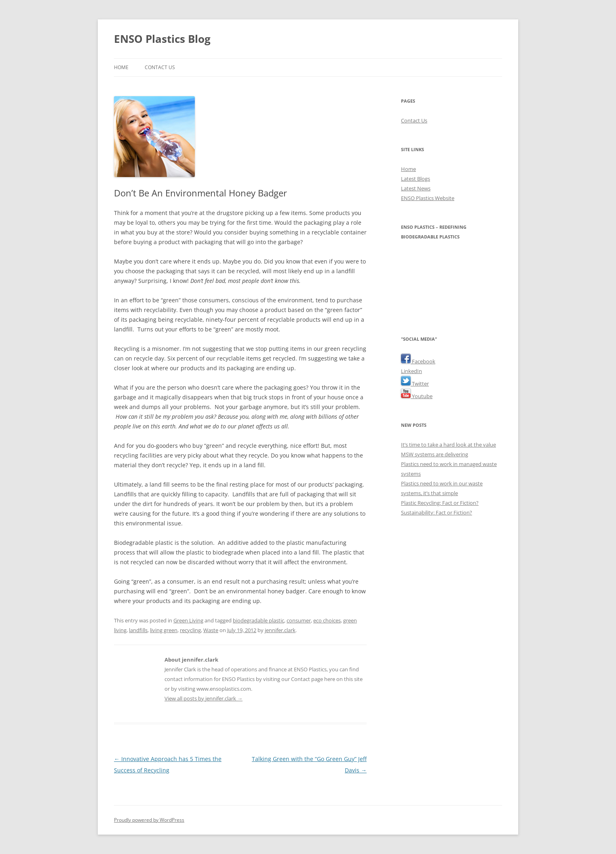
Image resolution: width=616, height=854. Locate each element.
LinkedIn (411, 371)
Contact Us (160, 67)
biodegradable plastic (258, 620)
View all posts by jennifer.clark (204, 698)
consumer (299, 620)
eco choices (327, 620)
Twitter (415, 384)
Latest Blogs (416, 179)
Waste (211, 630)
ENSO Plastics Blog (162, 39)
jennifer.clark (280, 630)
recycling (190, 630)
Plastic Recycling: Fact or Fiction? (440, 503)
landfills (138, 630)
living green (164, 630)
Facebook (418, 361)
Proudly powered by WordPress (149, 820)
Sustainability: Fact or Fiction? (437, 512)
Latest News (416, 188)
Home (121, 67)
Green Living (188, 620)
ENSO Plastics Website (428, 198)
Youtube (417, 396)
